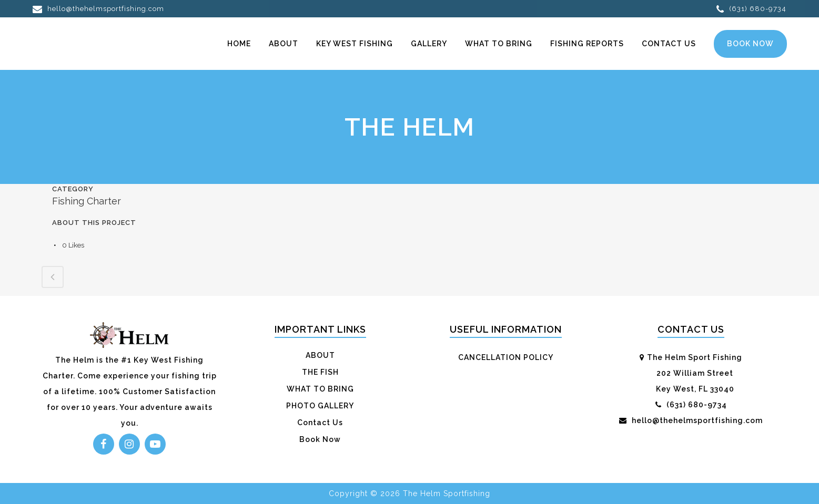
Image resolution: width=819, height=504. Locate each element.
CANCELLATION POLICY (506, 357)
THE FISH (320, 372)
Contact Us (320, 423)
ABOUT (320, 355)
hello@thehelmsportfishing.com (98, 9)
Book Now (750, 44)
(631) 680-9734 (751, 9)
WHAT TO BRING (320, 389)
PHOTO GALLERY (320, 406)
